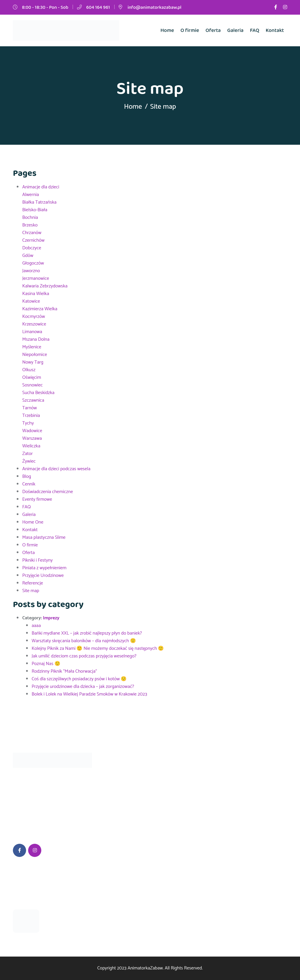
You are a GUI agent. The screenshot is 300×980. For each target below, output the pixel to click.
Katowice (31, 301)
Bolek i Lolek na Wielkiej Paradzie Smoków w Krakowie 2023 (89, 694)
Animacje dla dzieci (41, 187)
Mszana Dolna (36, 339)
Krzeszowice (34, 324)
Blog (27, 477)
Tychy (28, 423)
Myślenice (32, 347)
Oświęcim (32, 377)
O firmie (190, 30)
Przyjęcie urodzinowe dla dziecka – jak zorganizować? (83, 687)
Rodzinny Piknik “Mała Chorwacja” (64, 671)
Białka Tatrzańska (39, 202)
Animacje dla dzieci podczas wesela (56, 469)
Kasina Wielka (36, 294)
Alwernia (31, 195)
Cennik (29, 484)
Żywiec (29, 461)
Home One (33, 522)
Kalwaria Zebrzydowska (45, 286)
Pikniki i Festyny (37, 560)
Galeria (235, 30)
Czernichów (33, 240)
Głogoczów (33, 263)
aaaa (36, 626)
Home (167, 30)
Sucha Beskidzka (38, 393)
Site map (31, 591)
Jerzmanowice (36, 278)
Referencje (33, 583)
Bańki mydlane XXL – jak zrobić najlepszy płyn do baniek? (87, 633)
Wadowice (32, 431)
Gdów (28, 256)
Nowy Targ (33, 362)
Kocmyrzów (34, 317)
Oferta (213, 30)
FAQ (255, 30)
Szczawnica (33, 400)
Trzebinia (31, 416)
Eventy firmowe (37, 499)
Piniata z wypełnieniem (44, 568)
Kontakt (275, 30)
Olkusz (29, 370)
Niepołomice (35, 355)
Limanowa (32, 332)
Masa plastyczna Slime (44, 537)
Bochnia (30, 218)
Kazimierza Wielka (40, 309)
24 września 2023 (31, 900)
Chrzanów (32, 233)
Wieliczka (31, 446)
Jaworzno (31, 271)
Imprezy (51, 618)
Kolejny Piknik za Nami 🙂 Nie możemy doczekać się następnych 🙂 (98, 648)
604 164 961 (98, 7)
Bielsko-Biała (35, 210)
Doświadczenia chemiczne (48, 492)
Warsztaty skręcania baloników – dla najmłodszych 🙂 (84, 641)
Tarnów (30, 408)
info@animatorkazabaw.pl (154, 7)
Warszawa (32, 438)
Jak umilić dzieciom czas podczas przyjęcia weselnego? (84, 656)
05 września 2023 (62, 929)
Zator (28, 454)
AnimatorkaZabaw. (145, 968)
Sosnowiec (33, 385)
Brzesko (30, 225)
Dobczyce (32, 248)
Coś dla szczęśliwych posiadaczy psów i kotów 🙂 (79, 679)
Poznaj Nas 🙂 (46, 664)
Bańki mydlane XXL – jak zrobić (68, 916)
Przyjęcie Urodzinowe (43, 576)
